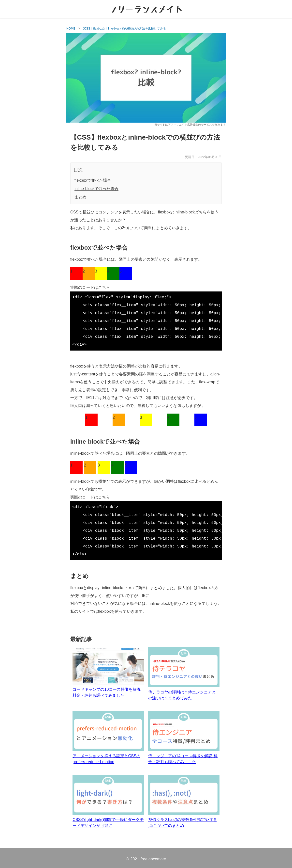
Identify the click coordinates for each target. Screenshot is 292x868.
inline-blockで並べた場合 (96, 189)
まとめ (80, 197)
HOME (71, 29)
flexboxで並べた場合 (93, 180)
